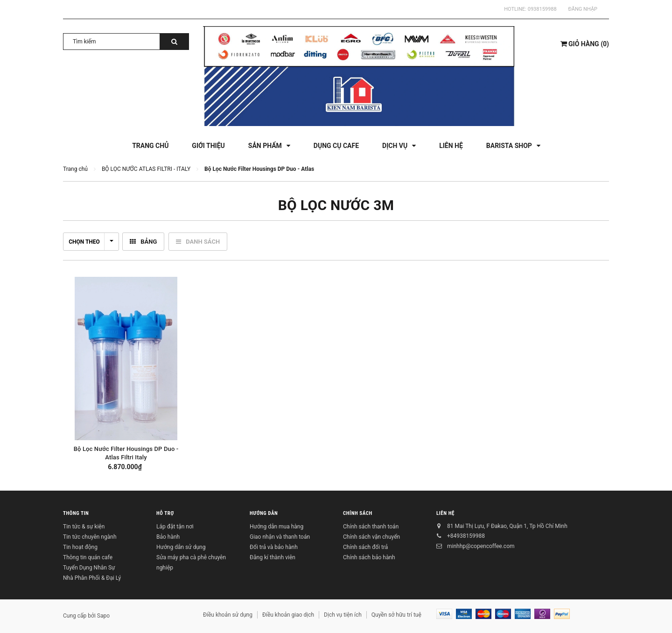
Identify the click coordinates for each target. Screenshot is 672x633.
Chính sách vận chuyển (371, 537)
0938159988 (542, 9)
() (585, 44)
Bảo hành (168, 537)
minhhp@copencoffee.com (481, 546)
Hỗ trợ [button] (165, 513)
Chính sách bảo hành (369, 557)
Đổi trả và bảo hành (274, 547)
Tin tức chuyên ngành (90, 537)
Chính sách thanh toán (371, 527)
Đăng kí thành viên (273, 557)
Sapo (103, 616)
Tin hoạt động (80, 547)
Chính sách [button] (358, 513)
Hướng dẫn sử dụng (181, 547)
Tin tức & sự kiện (84, 527)
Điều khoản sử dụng (228, 615)
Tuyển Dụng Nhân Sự (89, 568)
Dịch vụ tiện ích (343, 615)
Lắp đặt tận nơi (175, 527)
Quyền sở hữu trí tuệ (396, 615)
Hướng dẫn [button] (264, 513)
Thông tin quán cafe (88, 557)
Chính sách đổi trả (365, 547)
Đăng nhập (583, 9)
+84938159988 (466, 536)
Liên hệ (445, 513)
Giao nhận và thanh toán (280, 537)
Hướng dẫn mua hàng (276, 527)
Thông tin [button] (76, 513)
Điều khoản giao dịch (288, 615)
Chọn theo (91, 242)
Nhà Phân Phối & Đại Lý (92, 578)
